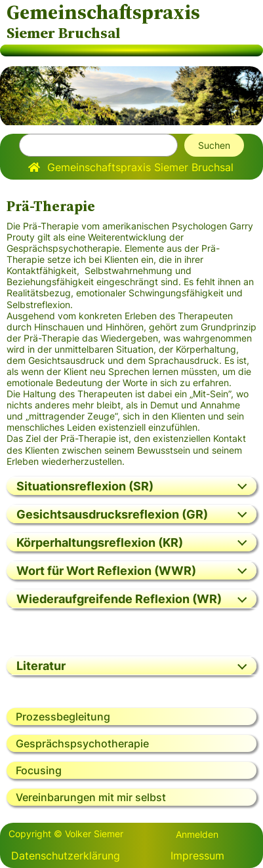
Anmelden (197, 834)
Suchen (214, 145)
